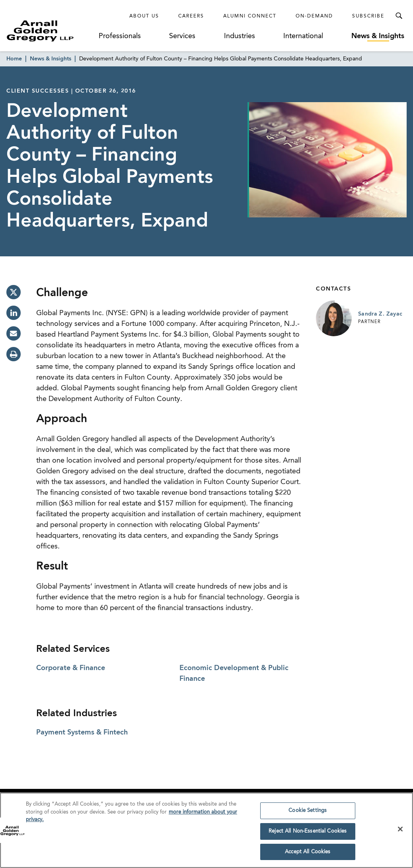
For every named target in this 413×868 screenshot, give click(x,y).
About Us (144, 16)
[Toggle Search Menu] (399, 16)
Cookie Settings (308, 813)
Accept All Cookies (308, 855)
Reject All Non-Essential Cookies (308, 834)
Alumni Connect (250, 16)
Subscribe (368, 16)
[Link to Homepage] (52, 31)
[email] (14, 333)
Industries (240, 36)
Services (182, 36)
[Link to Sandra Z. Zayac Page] (334, 318)
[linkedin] (14, 313)
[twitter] (14, 292)
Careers (191, 16)
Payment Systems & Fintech (82, 732)
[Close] (400, 832)
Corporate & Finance (71, 668)
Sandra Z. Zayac (380, 314)
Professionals (120, 36)
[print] (14, 354)
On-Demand (314, 16)
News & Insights (378, 36)
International (303, 36)
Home (14, 59)
